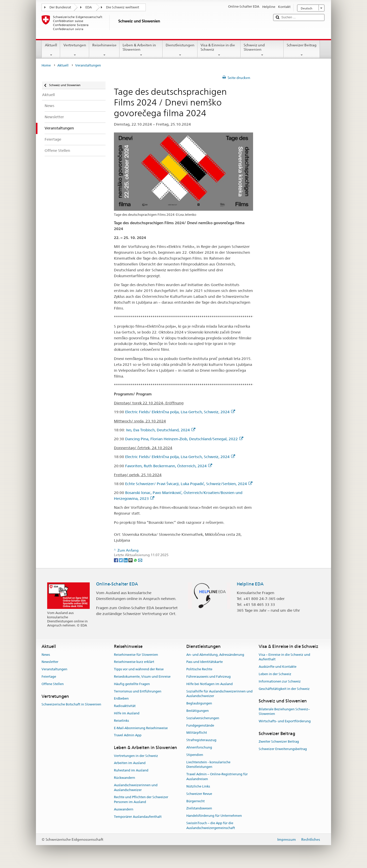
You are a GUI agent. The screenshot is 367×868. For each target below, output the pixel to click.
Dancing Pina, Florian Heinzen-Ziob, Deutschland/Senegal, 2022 (184, 439)
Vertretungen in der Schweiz (136, 756)
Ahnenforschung (199, 747)
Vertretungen (75, 50)
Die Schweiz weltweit (123, 7)
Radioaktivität (125, 706)
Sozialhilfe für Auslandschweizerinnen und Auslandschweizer (219, 694)
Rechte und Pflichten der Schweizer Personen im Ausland (141, 800)
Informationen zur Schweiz (280, 681)
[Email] (140, 560)
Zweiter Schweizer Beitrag (279, 742)
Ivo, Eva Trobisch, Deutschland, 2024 (161, 430)
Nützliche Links (198, 786)
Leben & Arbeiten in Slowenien (141, 50)
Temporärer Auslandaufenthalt (138, 817)
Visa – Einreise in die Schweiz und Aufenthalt (284, 657)
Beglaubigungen (199, 703)
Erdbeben (121, 699)
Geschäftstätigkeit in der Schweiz (284, 689)
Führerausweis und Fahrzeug (208, 677)
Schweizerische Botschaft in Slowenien (71, 704)
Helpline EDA (250, 584)
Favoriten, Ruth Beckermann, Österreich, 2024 (169, 466)
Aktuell (51, 50)
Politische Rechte (199, 669)
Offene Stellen (53, 684)
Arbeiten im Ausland (130, 763)
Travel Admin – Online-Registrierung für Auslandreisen (217, 777)
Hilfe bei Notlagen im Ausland (209, 684)
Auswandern (124, 809)
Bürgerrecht (195, 801)
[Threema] (131, 560)
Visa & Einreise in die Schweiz (219, 50)
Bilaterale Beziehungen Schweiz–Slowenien (284, 712)
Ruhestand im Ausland (131, 770)
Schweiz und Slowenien (262, 50)
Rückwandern (124, 778)
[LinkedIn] (126, 560)
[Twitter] (121, 560)
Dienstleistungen (180, 50)
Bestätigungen (198, 711)
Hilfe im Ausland (127, 713)
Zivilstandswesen (199, 809)
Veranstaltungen (54, 669)
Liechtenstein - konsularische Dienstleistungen (208, 765)
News (46, 655)
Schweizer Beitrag (302, 50)
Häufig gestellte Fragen (132, 684)
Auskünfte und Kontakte (278, 667)
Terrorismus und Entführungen (138, 691)
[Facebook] (116, 560)
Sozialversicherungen (203, 718)
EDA (89, 7)
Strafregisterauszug (201, 740)
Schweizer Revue (199, 794)
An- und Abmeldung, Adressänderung (215, 655)
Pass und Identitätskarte (205, 662)
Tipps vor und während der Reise (139, 669)
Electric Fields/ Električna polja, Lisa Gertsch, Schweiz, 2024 (180, 412)
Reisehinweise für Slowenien (136, 655)
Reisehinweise (104, 50)
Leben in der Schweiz (275, 674)
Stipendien (195, 755)
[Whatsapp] (136, 560)
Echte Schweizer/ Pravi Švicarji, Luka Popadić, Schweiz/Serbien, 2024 (189, 484)
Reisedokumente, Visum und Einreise (142, 677)
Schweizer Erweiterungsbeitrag (283, 749)
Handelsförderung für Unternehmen (214, 816)
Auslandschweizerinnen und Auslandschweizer (136, 787)
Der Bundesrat (60, 7)
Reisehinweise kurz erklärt (134, 662)
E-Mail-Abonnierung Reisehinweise (141, 728)
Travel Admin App (128, 735)
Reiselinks (121, 721)
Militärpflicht (197, 733)
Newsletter (50, 662)
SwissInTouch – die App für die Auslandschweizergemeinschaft (211, 825)
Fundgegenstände (200, 725)
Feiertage (49, 677)
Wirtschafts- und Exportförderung (285, 721)
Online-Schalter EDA (117, 584)
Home (46, 65)
